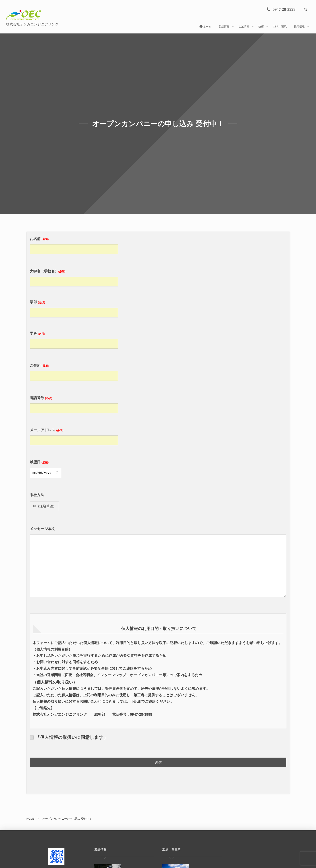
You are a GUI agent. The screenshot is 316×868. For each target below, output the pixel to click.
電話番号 (75, 403)
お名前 (75, 244)
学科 (75, 339)
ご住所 (75, 371)
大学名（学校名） (75, 277)
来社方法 (44, 501)
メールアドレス (75, 435)
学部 (75, 308)
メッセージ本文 (158, 563)
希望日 (47, 468)
